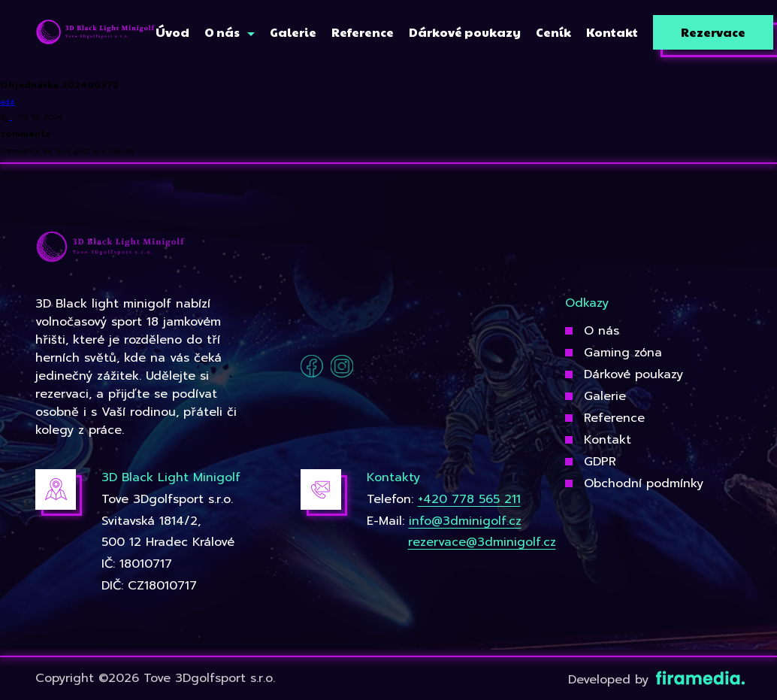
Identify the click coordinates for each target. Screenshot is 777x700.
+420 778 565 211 (469, 499)
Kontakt (608, 440)
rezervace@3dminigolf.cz (482, 542)
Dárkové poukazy (633, 374)
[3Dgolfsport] (95, 33)
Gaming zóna (623, 353)
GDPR (600, 462)
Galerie (605, 396)
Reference (614, 418)
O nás (602, 331)
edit (8, 102)
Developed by (655, 680)
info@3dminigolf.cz (465, 521)
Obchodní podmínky (644, 483)
